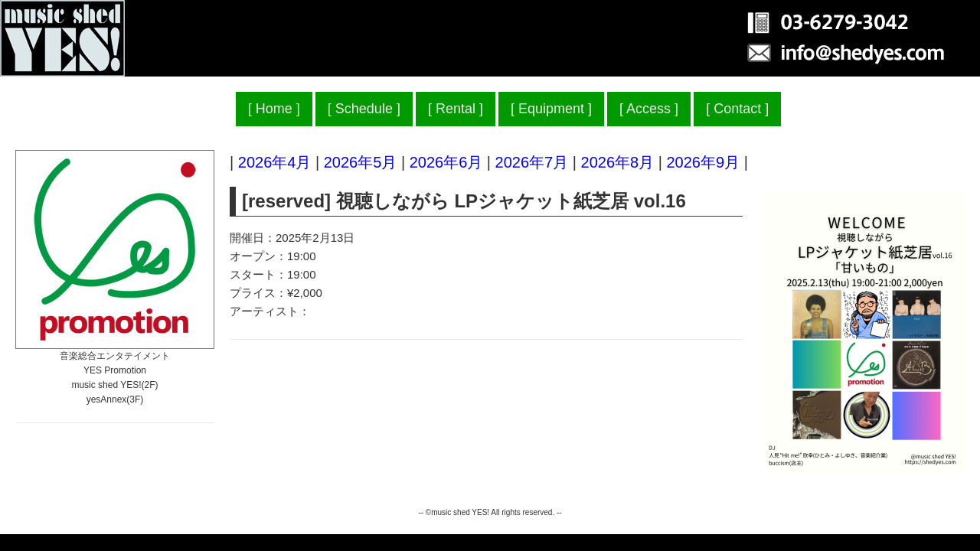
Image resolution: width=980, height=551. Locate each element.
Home (274, 109)
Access (648, 109)
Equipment (551, 109)
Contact (737, 109)
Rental (456, 109)
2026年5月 (361, 162)
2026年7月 (532, 162)
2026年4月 (275, 162)
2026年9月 (703, 162)
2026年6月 (446, 162)
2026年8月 (618, 162)
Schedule (364, 109)
